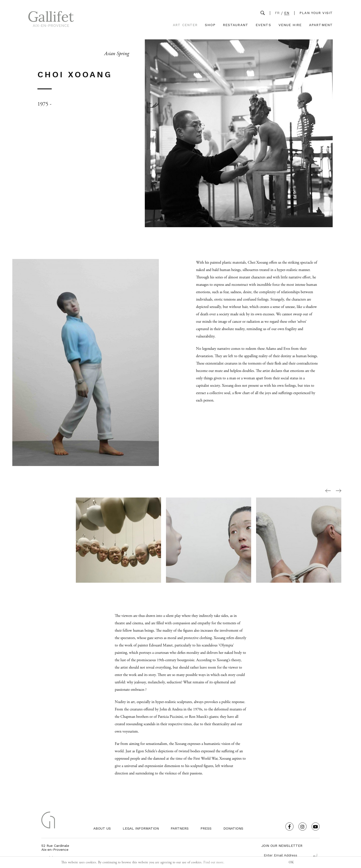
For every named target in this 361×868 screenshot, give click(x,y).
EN (287, 13)
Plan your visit (316, 13)
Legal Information (141, 828)
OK (291, 862)
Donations (233, 828)
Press (206, 828)
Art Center (185, 25)
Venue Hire (290, 25)
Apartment (321, 25)
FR (277, 13)
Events (263, 25)
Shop (210, 25)
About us (102, 828)
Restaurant (236, 25)
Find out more (213, 862)
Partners (180, 828)
